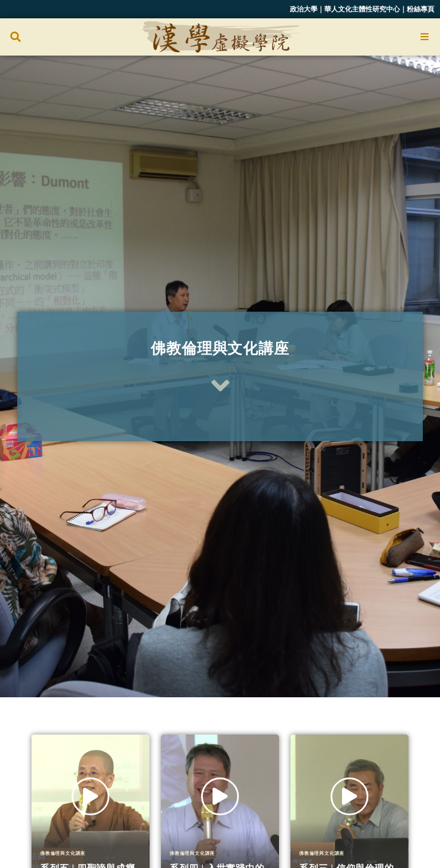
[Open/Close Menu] (424, 37)
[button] (15, 37)
